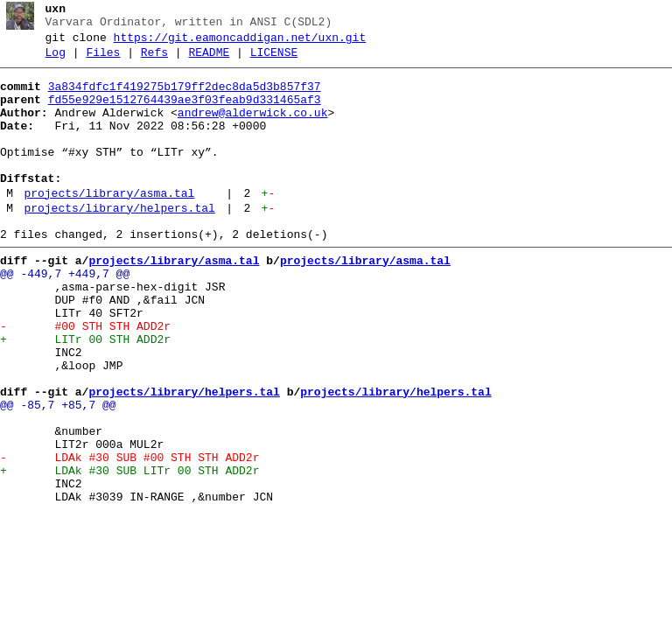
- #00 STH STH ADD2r (85, 379)
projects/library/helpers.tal (119, 242)
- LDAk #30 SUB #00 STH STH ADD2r (129, 536)
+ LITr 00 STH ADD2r (85, 395)
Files (103, 60)
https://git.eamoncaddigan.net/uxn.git (240, 43)
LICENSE (274, 60)
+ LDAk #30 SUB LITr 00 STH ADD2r (129, 552)
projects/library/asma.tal (109, 225)
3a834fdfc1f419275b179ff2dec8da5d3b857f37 (185, 97)
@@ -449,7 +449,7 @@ (65, 316)
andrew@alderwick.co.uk (253, 129)
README (209, 60)
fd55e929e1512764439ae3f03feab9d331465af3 (185, 113)
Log (56, 60)
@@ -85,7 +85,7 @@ (58, 473)
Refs (154, 60)
